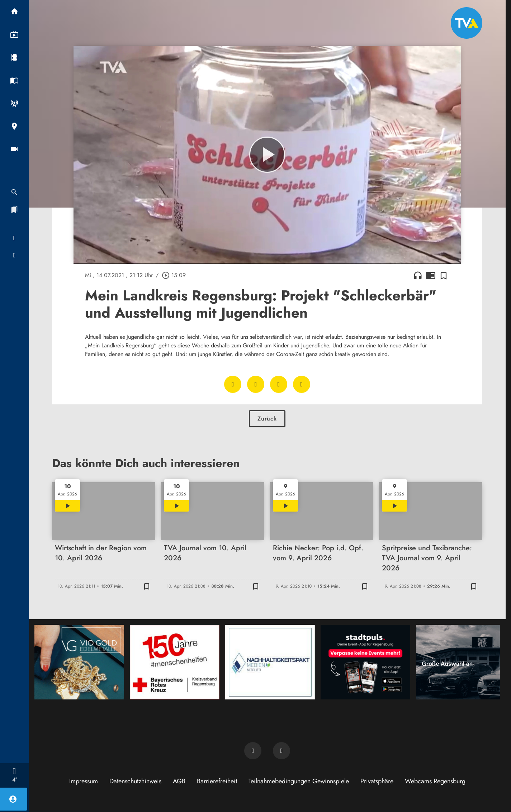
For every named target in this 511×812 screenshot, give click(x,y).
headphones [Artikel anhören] (418, 275)
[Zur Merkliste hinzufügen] (444, 275)
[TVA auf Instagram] (281, 751)
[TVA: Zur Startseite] (467, 23)
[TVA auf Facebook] (253, 751)
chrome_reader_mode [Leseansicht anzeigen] (431, 275)
